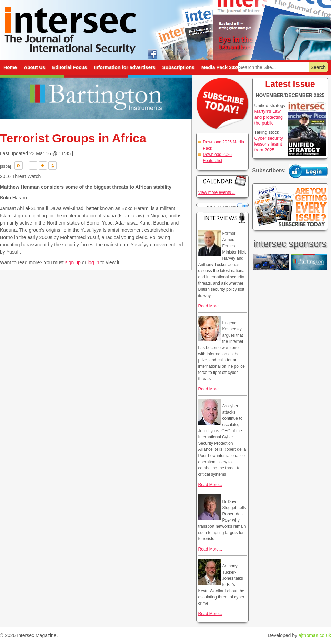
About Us (34, 67)
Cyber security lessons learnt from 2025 (269, 144)
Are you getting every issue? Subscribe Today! (290, 207)
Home (10, 67)
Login (308, 171)
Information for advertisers (124, 67)
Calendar (222, 181)
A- (33, 166)
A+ (43, 166)
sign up (73, 262)
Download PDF (19, 166)
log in (93, 262)
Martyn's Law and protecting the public (269, 117)
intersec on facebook (152, 54)
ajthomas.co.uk (315, 635)
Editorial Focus (69, 67)
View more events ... (217, 192)
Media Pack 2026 (220, 67)
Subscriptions (178, 67)
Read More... (210, 306)
